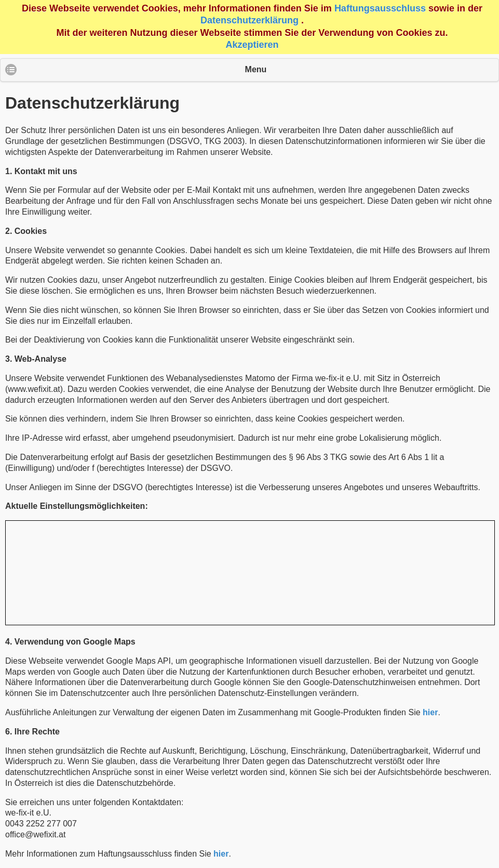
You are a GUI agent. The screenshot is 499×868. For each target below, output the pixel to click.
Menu (256, 69)
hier (430, 712)
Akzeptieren (252, 45)
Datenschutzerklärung (249, 20)
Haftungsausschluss (380, 8)
